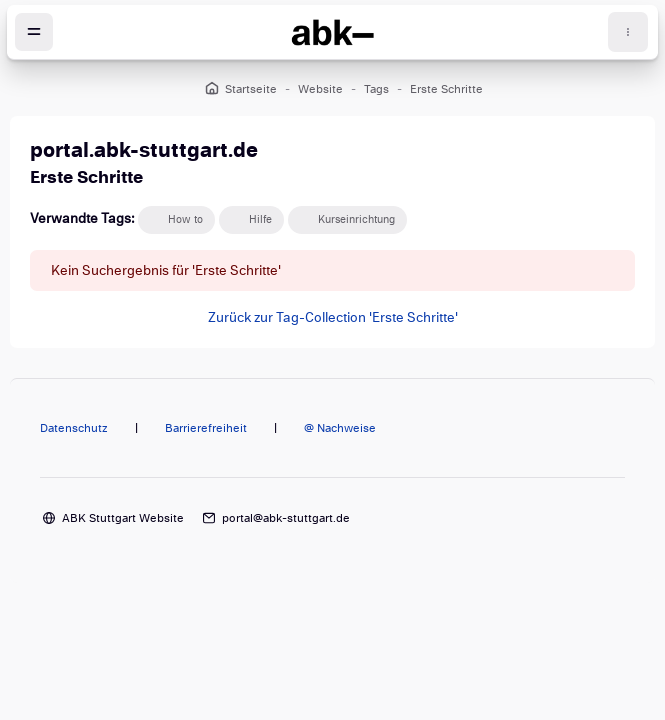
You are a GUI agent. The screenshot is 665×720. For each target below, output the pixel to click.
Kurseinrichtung (356, 219)
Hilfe (260, 219)
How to (185, 219)
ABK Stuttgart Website (123, 518)
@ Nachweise (340, 428)
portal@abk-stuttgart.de (286, 518)
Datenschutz (74, 428)
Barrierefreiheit (206, 428)
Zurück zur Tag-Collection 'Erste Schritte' (333, 317)
